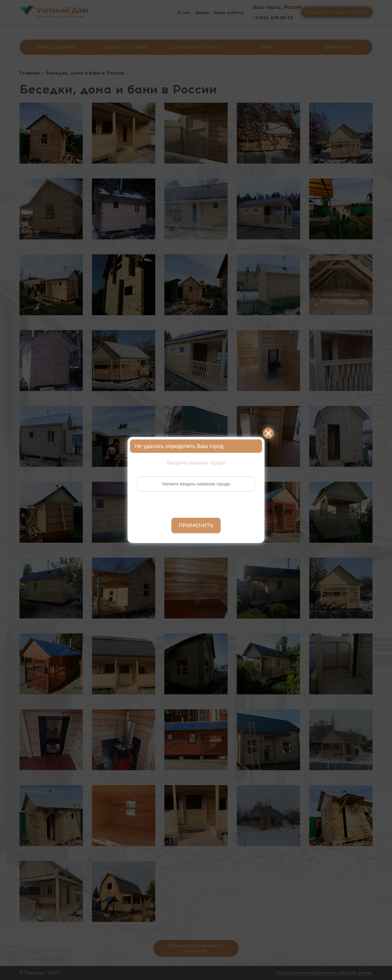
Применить (196, 525)
